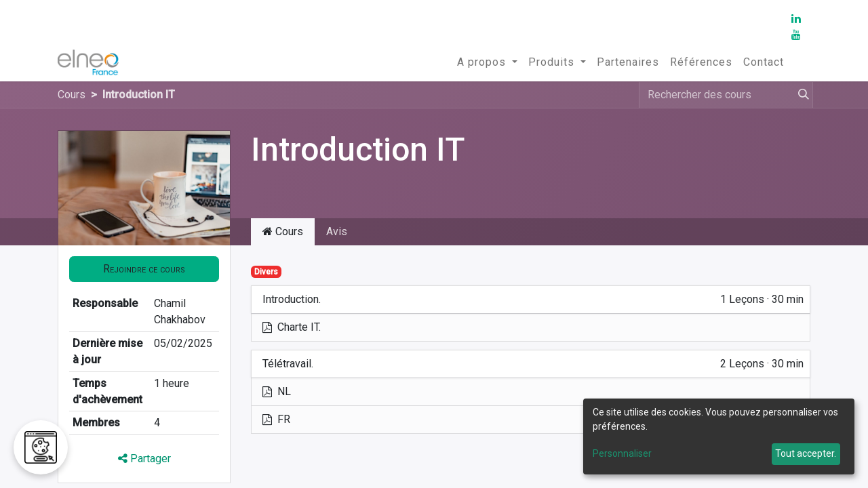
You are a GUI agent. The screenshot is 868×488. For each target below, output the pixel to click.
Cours (72, 95)
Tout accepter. (806, 453)
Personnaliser (622, 453)
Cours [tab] (283, 231)
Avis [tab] (337, 231)
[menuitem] (487, 62)
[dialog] (719, 436)
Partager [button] (144, 459)
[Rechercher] (801, 95)
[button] (144, 269)
